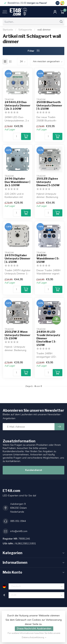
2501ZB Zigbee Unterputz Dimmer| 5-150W (48, 182)
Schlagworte (25, 30)
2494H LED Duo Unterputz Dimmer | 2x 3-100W (18, 105)
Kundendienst (34, 470)
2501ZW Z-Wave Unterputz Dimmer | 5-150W (18, 335)
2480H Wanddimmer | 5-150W (48, 259)
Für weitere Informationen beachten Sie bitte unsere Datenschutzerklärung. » (34, 635)
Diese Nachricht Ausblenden (34, 629)
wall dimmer (44, 30)
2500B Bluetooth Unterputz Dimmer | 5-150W (49, 105)
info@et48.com (19, 531)
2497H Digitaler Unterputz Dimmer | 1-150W (18, 259)
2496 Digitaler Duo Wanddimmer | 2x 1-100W (17, 182)
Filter (33, 51)
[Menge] (17, 136)
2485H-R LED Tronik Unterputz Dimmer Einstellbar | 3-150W (48, 338)
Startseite (8, 30)
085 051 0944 (18, 521)
